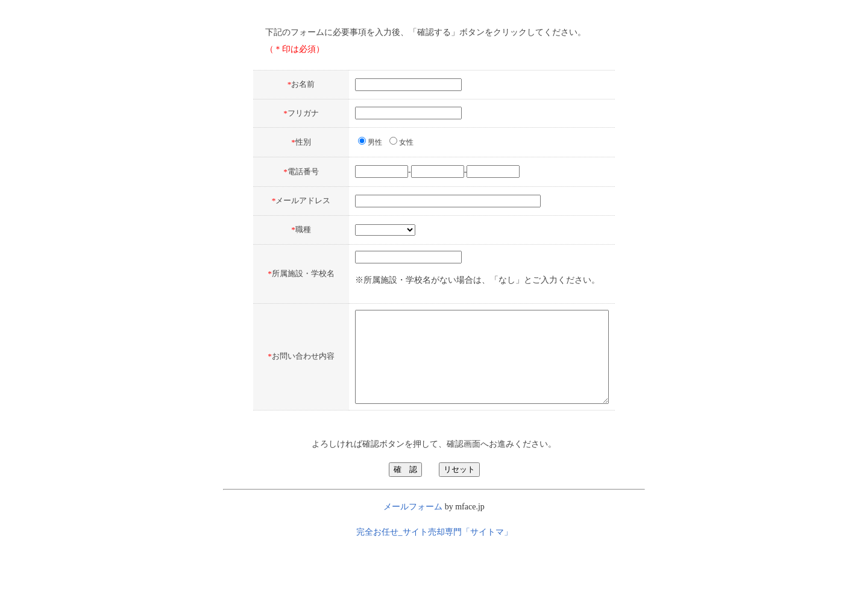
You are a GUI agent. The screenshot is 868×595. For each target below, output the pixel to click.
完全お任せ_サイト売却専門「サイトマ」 (434, 566)
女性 (376, 142)
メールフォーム (414, 540)
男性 (345, 142)
